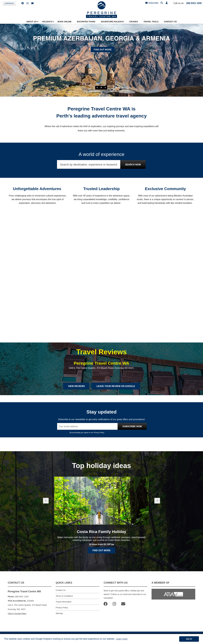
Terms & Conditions (64, 596)
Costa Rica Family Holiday (101, 532)
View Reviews (76, 386)
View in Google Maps (17, 613)
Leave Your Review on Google (116, 386)
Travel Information (64, 602)
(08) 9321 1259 (194, 3)
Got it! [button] (189, 639)
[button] (167, 3)
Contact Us (61, 590)
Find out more (101, 550)
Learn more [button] (122, 639)
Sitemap (59, 613)
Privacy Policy (99, 433)
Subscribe (152, 3)
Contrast (9, 3)
